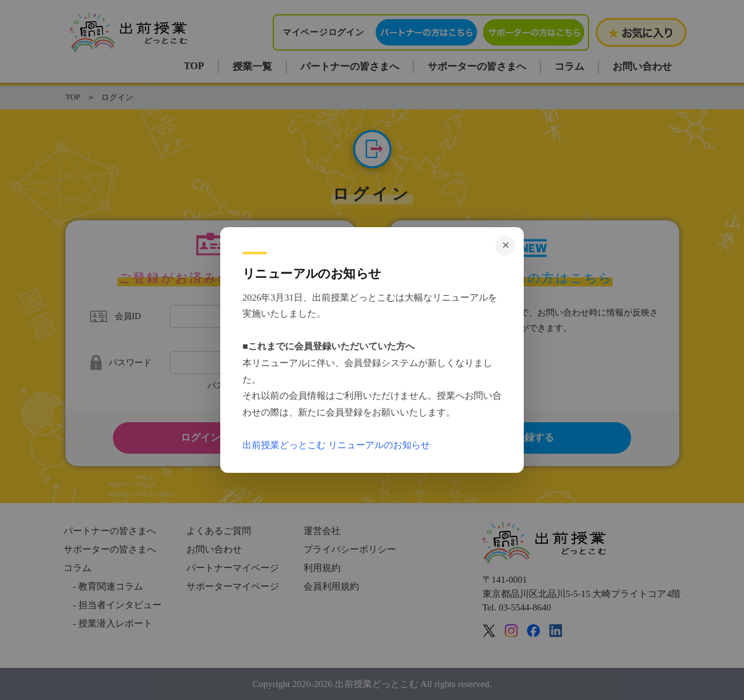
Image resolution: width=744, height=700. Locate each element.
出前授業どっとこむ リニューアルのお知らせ (336, 445)
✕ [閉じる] (506, 245)
